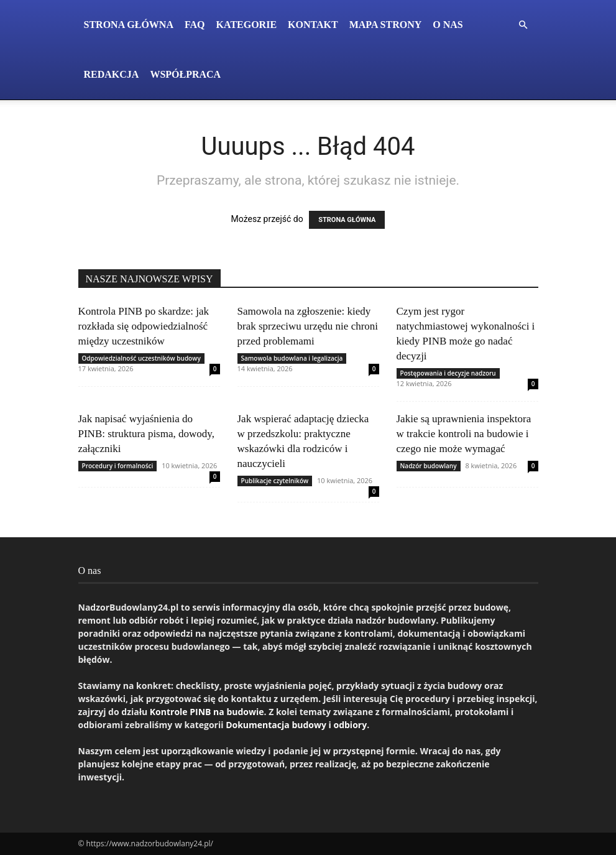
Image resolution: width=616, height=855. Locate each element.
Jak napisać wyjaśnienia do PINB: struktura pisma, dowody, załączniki (146, 434)
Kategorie (247, 25)
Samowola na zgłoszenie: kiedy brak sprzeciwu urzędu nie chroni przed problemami (308, 326)
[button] (523, 25)
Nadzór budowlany (429, 466)
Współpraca (185, 74)
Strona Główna (129, 25)
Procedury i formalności (118, 466)
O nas (448, 25)
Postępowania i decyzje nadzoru (448, 373)
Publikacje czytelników (275, 481)
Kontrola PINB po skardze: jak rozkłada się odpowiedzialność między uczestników (144, 326)
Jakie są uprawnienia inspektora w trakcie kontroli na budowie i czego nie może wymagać (464, 434)
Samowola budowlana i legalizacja (292, 358)
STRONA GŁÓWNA (347, 220)
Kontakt (313, 25)
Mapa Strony (386, 25)
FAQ (195, 25)
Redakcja (112, 74)
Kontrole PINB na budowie (207, 712)
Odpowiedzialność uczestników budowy (141, 358)
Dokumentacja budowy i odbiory (296, 725)
